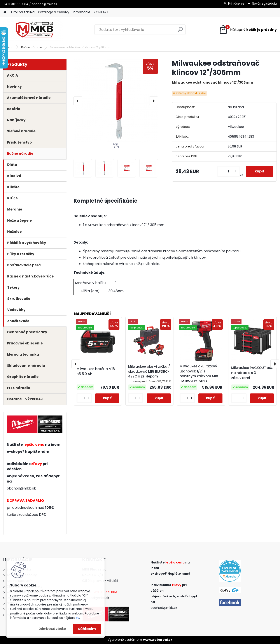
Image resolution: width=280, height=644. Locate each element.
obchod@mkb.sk (21, 488)
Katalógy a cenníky (54, 12)
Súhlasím (87, 629)
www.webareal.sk (158, 640)
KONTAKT (101, 12)
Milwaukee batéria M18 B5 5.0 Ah (96, 371)
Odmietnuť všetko (52, 629)
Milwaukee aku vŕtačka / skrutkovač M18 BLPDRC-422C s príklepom (149, 371)
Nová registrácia (264, 4)
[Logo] (33, 30)
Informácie (82, 12)
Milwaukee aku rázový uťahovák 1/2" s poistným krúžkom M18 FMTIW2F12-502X (199, 374)
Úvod (10, 47)
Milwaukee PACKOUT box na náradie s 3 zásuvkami (252, 373)
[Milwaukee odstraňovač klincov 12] (83, 168)
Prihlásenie (236, 4)
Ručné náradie (32, 47)
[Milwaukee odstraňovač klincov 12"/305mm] (116, 101)
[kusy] (228, 171)
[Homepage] (5, 12)
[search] (180, 31)
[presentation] (78, 101)
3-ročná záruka (22, 12)
